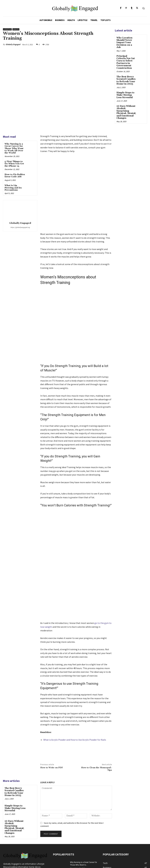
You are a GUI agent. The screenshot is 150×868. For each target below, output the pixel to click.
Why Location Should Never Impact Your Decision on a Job (126, 41)
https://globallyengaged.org (20, 227)
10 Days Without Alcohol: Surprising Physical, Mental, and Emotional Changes (15, 777)
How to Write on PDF (52, 720)
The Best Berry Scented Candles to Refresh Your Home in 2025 (15, 744)
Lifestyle (7, 29)
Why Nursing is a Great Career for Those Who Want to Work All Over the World (14, 148)
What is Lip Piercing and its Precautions (13, 188)
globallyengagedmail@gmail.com (30, 832)
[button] (143, 8)
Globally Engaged (13, 44)
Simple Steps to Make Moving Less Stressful (15, 760)
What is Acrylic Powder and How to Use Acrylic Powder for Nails (75, 692)
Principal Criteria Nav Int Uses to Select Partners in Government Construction (126, 57)
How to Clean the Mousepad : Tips (97, 721)
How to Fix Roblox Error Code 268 (15, 176)
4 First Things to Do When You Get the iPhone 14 (14, 164)
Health (16, 29)
